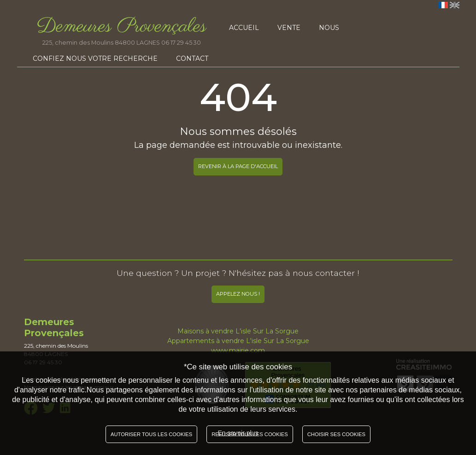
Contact (192, 58)
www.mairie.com (238, 350)
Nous (329, 28)
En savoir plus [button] (238, 433)
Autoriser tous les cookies (151, 434)
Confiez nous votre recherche (95, 58)
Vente (289, 28)
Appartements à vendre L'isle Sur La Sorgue (238, 341)
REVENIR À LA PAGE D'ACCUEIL (238, 166)
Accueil (244, 28)
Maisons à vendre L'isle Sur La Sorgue (238, 331)
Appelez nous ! (238, 294)
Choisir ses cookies (336, 434)
